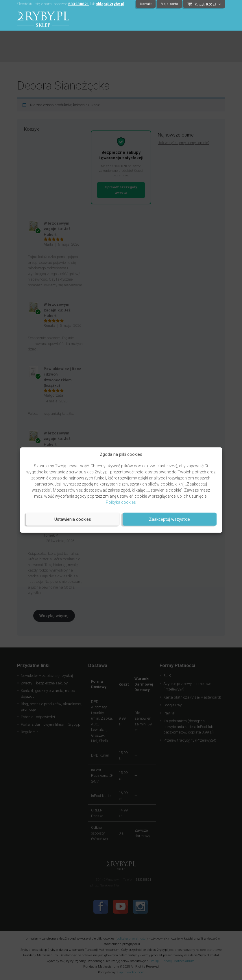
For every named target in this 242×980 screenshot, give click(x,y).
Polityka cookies (121, 502)
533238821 (79, 4)
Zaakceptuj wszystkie (169, 519)
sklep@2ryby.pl (110, 4)
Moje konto (169, 4)
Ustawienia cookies (73, 519)
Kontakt (146, 4)
